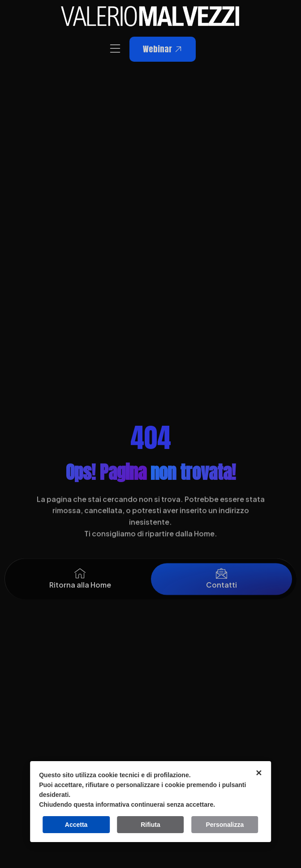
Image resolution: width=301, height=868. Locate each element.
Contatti (221, 591)
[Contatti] (221, 580)
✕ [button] (259, 773)
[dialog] (150, 802)
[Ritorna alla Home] (80, 580)
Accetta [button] (76, 825)
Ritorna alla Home (80, 591)
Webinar (163, 49)
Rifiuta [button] (150, 825)
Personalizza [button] (225, 825)
